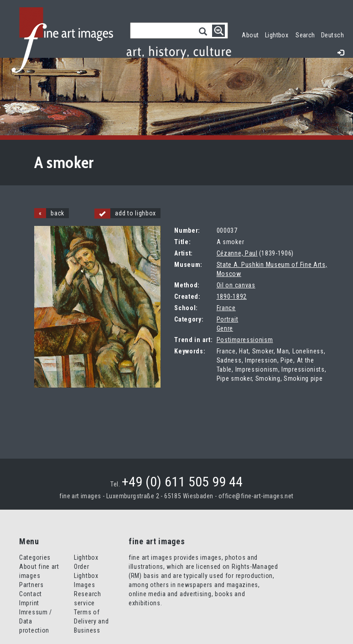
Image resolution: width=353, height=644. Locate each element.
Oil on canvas (236, 285)
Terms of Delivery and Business (91, 621)
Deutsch (332, 35)
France (226, 308)
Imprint (29, 603)
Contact (31, 594)
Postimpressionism (245, 340)
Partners (31, 585)
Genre (225, 328)
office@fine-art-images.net (256, 496)
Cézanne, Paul (237, 253)
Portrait (228, 319)
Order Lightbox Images (86, 576)
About (250, 35)
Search (305, 35)
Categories (35, 557)
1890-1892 (232, 296)
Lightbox (278, 34)
